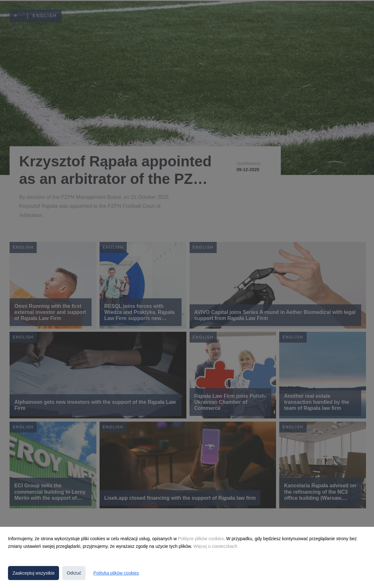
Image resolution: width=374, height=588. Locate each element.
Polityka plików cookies (116, 573)
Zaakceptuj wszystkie (34, 573)
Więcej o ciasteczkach (215, 546)
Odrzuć (74, 573)
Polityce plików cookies (201, 539)
